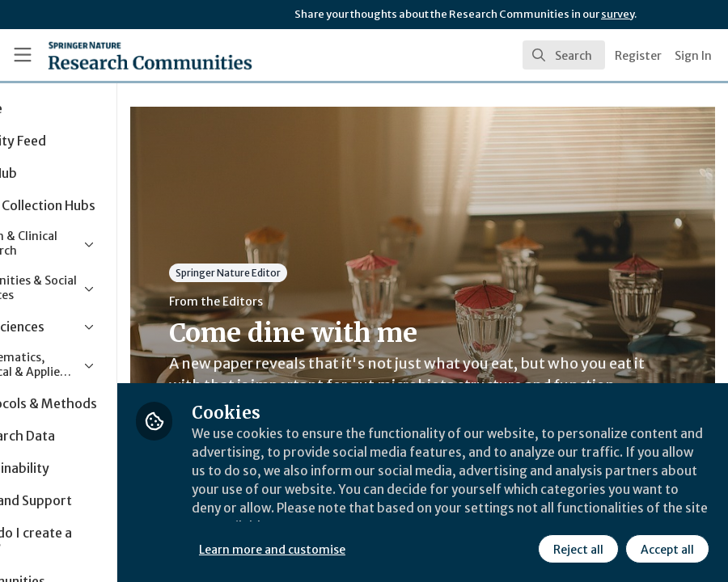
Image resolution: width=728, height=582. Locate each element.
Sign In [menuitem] (693, 56)
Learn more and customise (362, 549)
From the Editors (306, 302)
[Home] (119, 55)
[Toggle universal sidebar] (23, 55)
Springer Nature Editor (318, 273)
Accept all (667, 549)
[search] (564, 55)
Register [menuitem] (638, 56)
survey (618, 14)
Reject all (578, 549)
